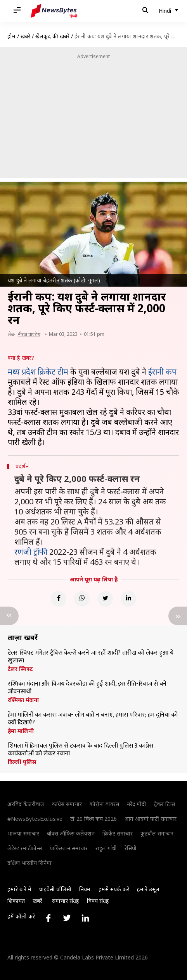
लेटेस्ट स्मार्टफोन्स (25, 848)
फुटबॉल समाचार (157, 833)
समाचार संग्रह (66, 901)
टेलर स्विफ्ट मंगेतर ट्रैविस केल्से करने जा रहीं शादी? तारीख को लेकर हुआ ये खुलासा (91, 657)
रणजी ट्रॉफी (31, 552)
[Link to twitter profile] (67, 918)
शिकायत (16, 901)
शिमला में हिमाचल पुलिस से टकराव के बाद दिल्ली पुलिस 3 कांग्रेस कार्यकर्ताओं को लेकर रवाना (81, 750)
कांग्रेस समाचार (67, 804)
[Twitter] (105, 599)
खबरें (25, 36)
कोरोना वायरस (104, 804)
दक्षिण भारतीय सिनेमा (29, 863)
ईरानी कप (162, 372)
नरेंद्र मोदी (137, 804)
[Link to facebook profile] (48, 918)
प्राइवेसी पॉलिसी (55, 889)
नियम (85, 889)
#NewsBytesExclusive (35, 819)
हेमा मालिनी (21, 731)
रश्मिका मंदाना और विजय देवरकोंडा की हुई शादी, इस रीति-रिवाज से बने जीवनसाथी (87, 688)
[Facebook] (59, 599)
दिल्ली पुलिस (22, 762)
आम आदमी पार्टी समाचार (151, 819)
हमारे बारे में (19, 889)
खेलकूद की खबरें (52, 36)
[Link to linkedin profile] (85, 918)
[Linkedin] (128, 599)
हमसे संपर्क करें (114, 889)
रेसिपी (131, 848)
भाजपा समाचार (23, 833)
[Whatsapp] (82, 599)
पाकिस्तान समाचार (69, 848)
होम (11, 36)
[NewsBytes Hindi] (54, 11)
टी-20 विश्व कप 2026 (93, 819)
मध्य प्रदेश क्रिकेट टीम (38, 372)
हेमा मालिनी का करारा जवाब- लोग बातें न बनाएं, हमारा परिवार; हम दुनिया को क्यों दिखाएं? (93, 719)
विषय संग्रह (98, 901)
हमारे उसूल (148, 889)
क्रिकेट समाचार (118, 833)
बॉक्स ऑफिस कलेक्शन (71, 833)
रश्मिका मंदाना (23, 700)
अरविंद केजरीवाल (26, 804)
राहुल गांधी (106, 848)
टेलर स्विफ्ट (20, 669)
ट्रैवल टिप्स (164, 804)
